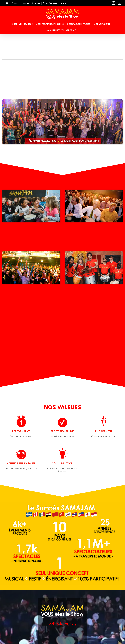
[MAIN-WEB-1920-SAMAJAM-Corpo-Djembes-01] (94, 191)
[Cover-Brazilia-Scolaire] (94, 253)
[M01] (31, 253)
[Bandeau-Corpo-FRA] (62, 101)
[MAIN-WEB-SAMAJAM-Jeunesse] (31, 191)
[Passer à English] (64, 3)
